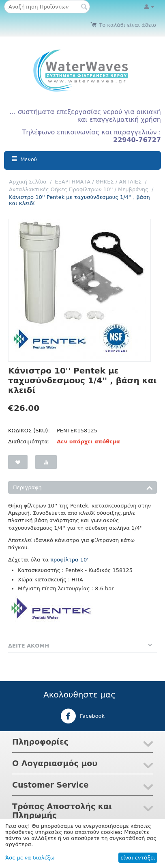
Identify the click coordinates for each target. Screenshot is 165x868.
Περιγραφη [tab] (83, 487)
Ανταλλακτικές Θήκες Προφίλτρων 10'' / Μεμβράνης (79, 189)
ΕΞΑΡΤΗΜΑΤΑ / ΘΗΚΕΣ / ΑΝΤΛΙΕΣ (98, 182)
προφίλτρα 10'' (70, 560)
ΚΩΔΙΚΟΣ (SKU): (29, 431)
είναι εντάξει (138, 858)
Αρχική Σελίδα (28, 182)
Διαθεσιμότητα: (29, 442)
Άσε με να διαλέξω (30, 858)
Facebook (82, 716)
